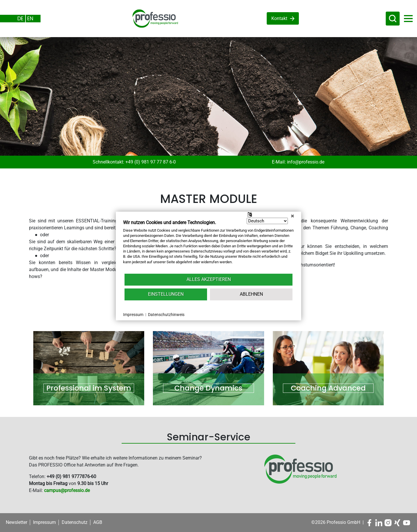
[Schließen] (292, 216)
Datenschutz (75, 522)
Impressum (44, 522)
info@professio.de (306, 162)
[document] (209, 246)
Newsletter (17, 522)
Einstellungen (166, 294)
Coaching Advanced (328, 388)
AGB (98, 522)
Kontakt (279, 18)
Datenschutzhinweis (166, 315)
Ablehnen (251, 294)
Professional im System (89, 388)
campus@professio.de (67, 490)
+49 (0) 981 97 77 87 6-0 (151, 162)
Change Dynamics (208, 388)
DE (20, 18)
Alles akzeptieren (209, 279)
